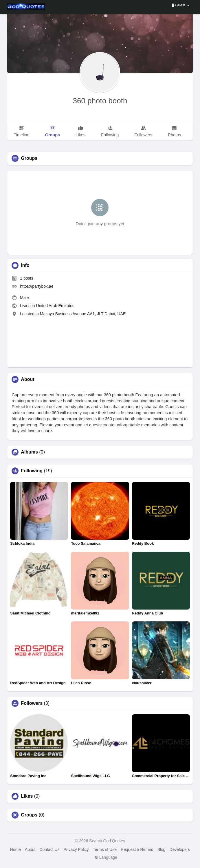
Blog (162, 849)
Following (32, 471)
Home (15, 849)
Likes (27, 796)
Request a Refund (137, 849)
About (30, 849)
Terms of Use (105, 849)
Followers (32, 703)
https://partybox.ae (37, 286)
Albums (29, 452)
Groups (29, 815)
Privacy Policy (76, 849)
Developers (180, 849)
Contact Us (49, 849)
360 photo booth (100, 101)
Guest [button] (180, 5)
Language (106, 857)
